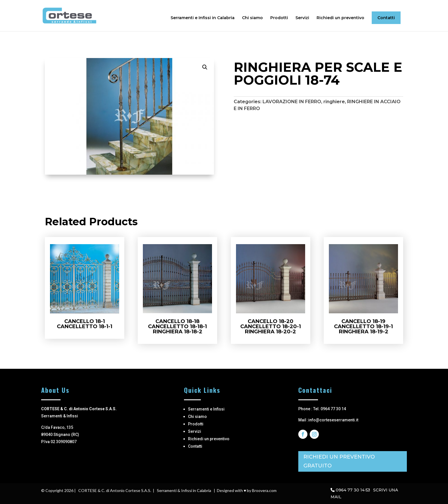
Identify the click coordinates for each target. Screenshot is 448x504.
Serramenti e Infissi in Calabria (203, 18)
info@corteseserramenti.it (333, 420)
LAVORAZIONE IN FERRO (292, 102)
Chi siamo (252, 18)
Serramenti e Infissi (206, 409)
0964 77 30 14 (350, 490)
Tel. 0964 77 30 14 (330, 409)
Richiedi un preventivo (340, 18)
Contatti (386, 18)
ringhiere (334, 102)
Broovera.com (264, 490)
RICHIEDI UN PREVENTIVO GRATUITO (339, 461)
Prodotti (279, 18)
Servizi (302, 18)
